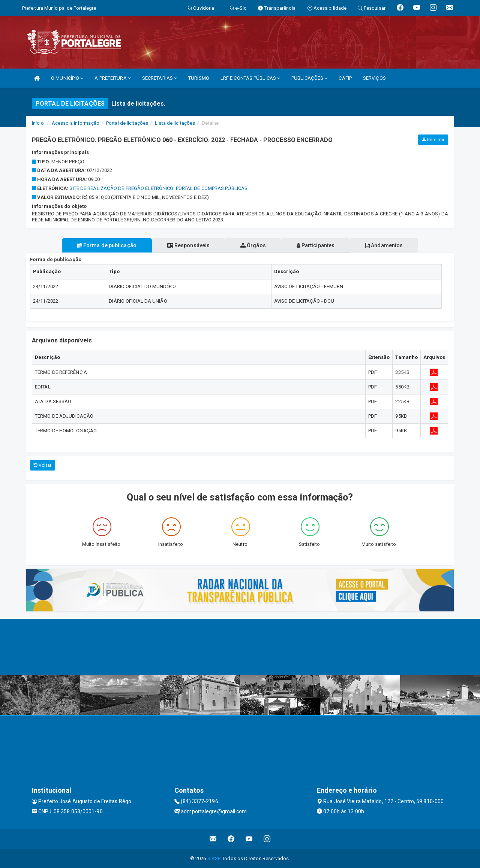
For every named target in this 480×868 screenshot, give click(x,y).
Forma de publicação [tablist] (105, 245)
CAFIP (345, 78)
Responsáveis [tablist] (188, 245)
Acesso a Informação (76, 123)
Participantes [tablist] (316, 245)
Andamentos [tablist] (385, 245)
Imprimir (433, 140)
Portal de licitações (127, 123)
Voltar (43, 465)
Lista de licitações (175, 123)
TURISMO (199, 78)
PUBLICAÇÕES (309, 78)
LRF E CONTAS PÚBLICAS (250, 78)
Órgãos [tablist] (253, 245)
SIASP (214, 858)
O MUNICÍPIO (67, 78)
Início (38, 123)
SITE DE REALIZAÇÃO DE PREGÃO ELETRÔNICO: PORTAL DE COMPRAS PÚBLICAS (158, 188)
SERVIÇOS (374, 78)
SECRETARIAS (160, 78)
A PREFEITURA (112, 78)
